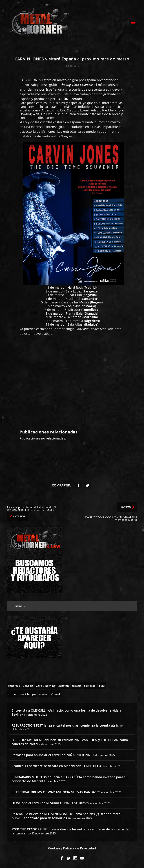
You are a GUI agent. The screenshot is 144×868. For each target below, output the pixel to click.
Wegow (67, 136)
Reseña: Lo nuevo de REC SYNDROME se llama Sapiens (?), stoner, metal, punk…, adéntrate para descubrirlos (67, 816)
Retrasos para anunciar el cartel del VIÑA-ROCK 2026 (52, 755)
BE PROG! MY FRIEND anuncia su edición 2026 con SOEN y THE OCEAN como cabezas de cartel (70, 742)
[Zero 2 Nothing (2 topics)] (46, 685)
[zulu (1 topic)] (102, 685)
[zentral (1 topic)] (44, 694)
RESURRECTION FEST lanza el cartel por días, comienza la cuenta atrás (65, 725)
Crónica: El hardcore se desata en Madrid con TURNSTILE (55, 766)
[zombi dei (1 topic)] (90, 685)
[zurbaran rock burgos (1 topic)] (22, 694)
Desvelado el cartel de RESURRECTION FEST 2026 (49, 803)
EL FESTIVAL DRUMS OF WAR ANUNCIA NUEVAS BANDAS (54, 792)
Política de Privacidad (79, 848)
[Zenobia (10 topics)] (28, 685)
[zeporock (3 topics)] (14, 685)
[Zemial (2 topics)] (55, 694)
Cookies (54, 848)
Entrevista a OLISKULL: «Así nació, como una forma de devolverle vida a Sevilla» (66, 712)
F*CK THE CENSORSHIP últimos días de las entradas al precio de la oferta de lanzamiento (70, 831)
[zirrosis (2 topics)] (76, 685)
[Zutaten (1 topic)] (64, 685)
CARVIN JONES (30, 80)
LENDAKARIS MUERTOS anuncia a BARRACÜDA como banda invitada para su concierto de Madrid (70, 779)
